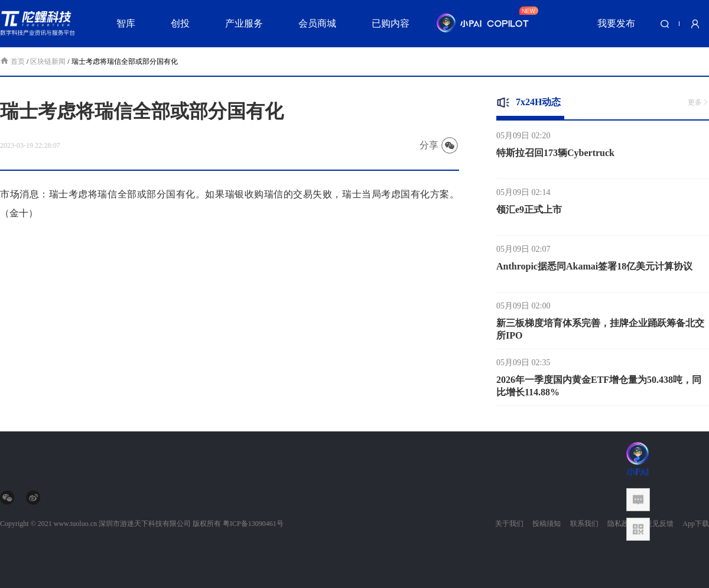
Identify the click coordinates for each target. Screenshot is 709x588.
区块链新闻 (48, 61)
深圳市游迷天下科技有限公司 (145, 524)
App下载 (696, 524)
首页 (13, 61)
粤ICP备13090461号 (253, 524)
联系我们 (584, 524)
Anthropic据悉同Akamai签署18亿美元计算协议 (594, 269)
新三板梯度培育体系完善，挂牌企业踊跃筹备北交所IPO (600, 332)
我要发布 (616, 23)
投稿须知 (547, 524)
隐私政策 (622, 524)
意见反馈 (659, 524)
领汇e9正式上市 (529, 212)
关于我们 (509, 524)
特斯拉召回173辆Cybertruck (555, 155)
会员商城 (317, 23)
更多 (698, 102)
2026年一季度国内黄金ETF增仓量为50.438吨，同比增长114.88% (599, 388)
